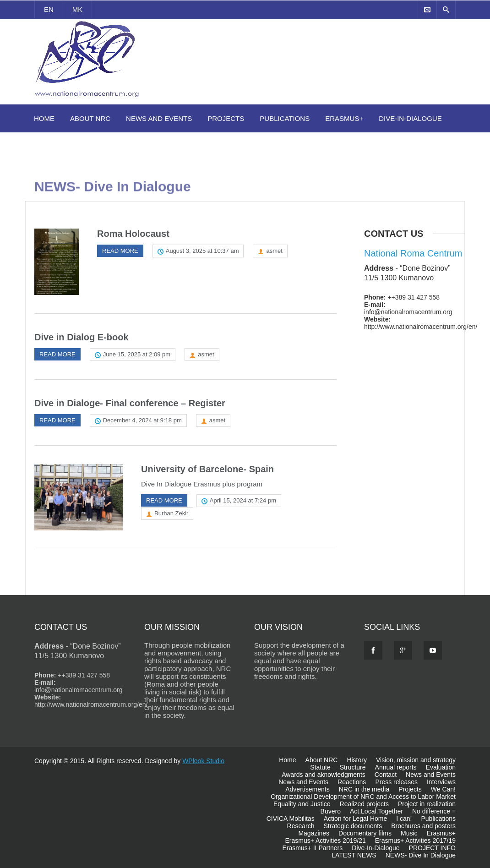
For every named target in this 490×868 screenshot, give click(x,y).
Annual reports (396, 767)
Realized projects (364, 804)
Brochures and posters (423, 826)
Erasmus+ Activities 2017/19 (415, 841)
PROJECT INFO (432, 848)
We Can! (443, 789)
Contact (386, 775)
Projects (226, 118)
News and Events (159, 118)
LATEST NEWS (354, 855)
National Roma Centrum (413, 253)
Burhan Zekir (171, 513)
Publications (285, 118)
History (357, 760)
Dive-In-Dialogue (410, 118)
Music (409, 833)
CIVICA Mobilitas (291, 819)
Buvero (331, 811)
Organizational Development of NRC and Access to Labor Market (363, 797)
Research (301, 826)
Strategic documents (353, 826)
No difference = (434, 811)
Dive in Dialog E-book (82, 337)
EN (49, 9)
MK (78, 9)
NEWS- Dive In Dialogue (421, 855)
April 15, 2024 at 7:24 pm (243, 500)
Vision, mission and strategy (416, 760)
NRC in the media (364, 789)
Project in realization (427, 804)
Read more (120, 251)
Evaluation (441, 767)
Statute (320, 767)
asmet (274, 251)
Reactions (352, 782)
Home (44, 118)
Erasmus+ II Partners (312, 848)
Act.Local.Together (376, 811)
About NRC (90, 118)
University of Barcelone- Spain (207, 469)
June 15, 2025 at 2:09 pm (137, 354)
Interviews (441, 782)
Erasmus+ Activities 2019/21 (325, 841)
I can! (404, 819)
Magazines (314, 833)
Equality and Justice (302, 804)
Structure (353, 767)
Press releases (396, 782)
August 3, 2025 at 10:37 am (202, 251)
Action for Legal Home (356, 819)
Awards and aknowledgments (324, 775)
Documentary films (365, 833)
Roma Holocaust (133, 234)
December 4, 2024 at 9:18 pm (142, 420)
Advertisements (307, 789)
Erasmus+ (344, 118)
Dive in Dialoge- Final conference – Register (130, 403)
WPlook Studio (203, 761)
